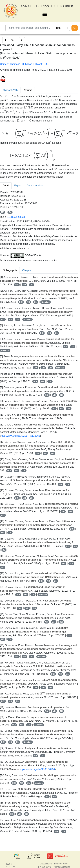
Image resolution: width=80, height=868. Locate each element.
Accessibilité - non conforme (54, 864)
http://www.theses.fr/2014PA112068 (20, 436)
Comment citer (35, 186)
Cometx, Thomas (9, 64)
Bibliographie (10, 270)
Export (18, 186)
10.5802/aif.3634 (16, 217)
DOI (17, 285)
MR (3, 212)
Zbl (10, 212)
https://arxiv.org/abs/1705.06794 (37, 769)
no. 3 (13, 40)
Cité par (27, 270)
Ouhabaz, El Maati (32, 64)
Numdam (46, 302)
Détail (6, 186)
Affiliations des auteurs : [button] (14, 248)
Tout (58, 28)
